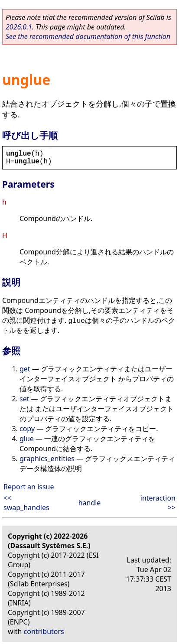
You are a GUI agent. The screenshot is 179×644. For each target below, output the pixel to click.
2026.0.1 (19, 27)
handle (90, 503)
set (24, 399)
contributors (44, 631)
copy (27, 429)
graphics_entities (47, 459)
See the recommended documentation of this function (88, 36)
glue (27, 439)
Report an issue (29, 487)
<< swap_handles (26, 503)
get (25, 369)
